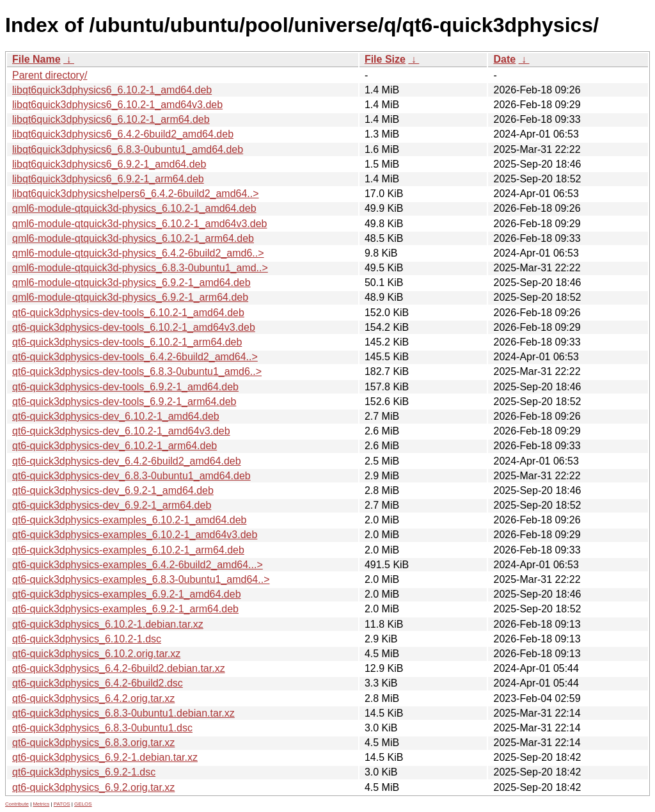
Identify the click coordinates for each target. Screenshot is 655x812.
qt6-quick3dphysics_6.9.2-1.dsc (84, 772)
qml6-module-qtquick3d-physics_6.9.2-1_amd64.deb (131, 283)
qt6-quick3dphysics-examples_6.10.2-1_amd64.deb (129, 520)
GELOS (83, 804)
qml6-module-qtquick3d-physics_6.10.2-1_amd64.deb (134, 208)
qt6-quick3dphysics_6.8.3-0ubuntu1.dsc (102, 728)
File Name (36, 59)
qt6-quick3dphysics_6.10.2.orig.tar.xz (96, 654)
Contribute (17, 804)
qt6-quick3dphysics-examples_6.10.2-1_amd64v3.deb (135, 535)
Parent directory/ (50, 75)
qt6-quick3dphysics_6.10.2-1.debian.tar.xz (108, 624)
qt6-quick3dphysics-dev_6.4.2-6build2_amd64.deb (127, 461)
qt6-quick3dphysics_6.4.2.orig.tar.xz (93, 698)
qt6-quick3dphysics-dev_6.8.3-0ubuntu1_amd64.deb (131, 476)
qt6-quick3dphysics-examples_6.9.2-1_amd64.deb (127, 594)
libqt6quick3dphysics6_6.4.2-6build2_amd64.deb (123, 134)
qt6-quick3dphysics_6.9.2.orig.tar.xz (93, 787)
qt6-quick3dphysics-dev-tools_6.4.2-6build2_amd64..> (135, 357)
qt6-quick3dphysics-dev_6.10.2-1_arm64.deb (114, 446)
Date (504, 59)
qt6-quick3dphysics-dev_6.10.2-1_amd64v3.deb (121, 431)
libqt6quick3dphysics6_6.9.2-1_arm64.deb (108, 179)
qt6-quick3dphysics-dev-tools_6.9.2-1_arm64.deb (124, 402)
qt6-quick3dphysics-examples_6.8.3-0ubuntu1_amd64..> (141, 579)
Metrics (41, 804)
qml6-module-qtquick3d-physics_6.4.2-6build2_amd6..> (138, 253)
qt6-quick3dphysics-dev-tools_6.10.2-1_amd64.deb (128, 313)
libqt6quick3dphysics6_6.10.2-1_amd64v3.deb (117, 105)
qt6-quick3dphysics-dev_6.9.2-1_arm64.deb (112, 505)
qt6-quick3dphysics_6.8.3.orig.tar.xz (93, 743)
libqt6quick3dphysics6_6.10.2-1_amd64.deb (112, 90)
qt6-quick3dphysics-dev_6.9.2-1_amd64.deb (113, 490)
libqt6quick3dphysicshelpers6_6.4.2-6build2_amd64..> (136, 194)
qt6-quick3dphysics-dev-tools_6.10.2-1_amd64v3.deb (134, 327)
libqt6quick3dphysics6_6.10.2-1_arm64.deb (111, 119)
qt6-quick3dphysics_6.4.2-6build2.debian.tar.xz (119, 668)
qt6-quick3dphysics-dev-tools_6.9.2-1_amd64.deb (125, 387)
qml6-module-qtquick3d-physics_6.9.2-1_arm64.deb (130, 297)
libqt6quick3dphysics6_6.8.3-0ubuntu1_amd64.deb (128, 149)
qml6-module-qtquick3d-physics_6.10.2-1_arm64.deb (133, 238)
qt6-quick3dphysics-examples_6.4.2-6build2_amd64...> (138, 565)
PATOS (62, 804)
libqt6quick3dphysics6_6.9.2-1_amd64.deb (109, 164)
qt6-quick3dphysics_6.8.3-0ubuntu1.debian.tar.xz (123, 713)
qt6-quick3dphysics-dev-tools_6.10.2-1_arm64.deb (127, 342)
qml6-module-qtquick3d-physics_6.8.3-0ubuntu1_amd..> (140, 268)
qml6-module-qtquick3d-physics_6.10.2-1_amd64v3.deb (139, 224)
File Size (385, 59)
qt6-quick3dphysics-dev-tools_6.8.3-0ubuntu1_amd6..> (137, 371)
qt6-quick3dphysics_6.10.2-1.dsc (87, 639)
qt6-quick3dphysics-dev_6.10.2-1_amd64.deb (116, 416)
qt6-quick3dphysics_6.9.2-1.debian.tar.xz (105, 757)
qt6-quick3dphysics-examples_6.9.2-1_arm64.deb (125, 609)
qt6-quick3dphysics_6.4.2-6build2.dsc (98, 683)
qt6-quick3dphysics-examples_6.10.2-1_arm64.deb (128, 550)
